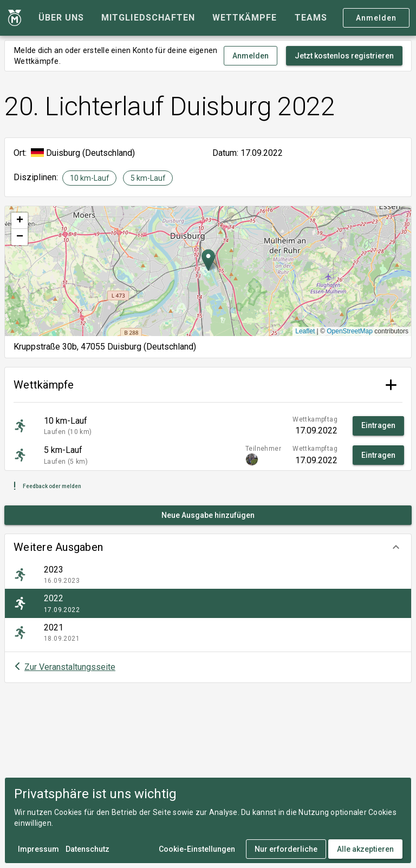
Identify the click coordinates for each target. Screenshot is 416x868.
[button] (208, 547)
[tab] (61, 18)
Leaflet (305, 331)
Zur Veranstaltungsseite (70, 667)
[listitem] (208, 575)
